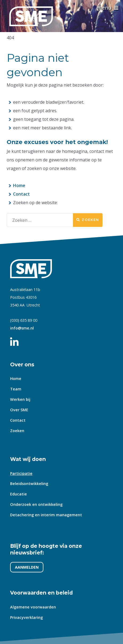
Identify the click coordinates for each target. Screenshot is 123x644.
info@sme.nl (22, 328)
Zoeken (88, 220)
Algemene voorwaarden (33, 607)
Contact (21, 194)
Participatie (21, 473)
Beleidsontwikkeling (29, 484)
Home (19, 185)
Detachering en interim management (46, 515)
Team (16, 389)
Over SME (19, 410)
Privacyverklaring (26, 617)
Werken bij (20, 399)
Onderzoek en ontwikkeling (36, 504)
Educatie (19, 494)
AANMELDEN (27, 567)
